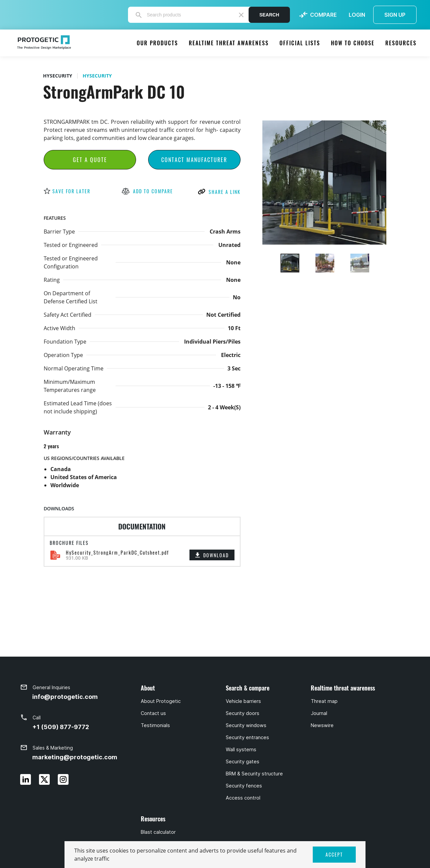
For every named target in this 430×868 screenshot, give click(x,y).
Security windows (246, 725)
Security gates (243, 762)
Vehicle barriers (243, 701)
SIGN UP (395, 15)
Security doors (243, 713)
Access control (243, 798)
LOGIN (357, 15)
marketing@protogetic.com (75, 757)
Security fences (244, 786)
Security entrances (247, 737)
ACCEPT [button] (334, 854)
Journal (319, 713)
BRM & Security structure (254, 774)
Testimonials (155, 725)
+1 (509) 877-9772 (61, 727)
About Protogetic (161, 701)
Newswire (322, 725)
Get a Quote (90, 160)
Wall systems (241, 750)
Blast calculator (158, 832)
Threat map (324, 701)
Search (269, 15)
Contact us (153, 713)
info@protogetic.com (65, 697)
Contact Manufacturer (194, 160)
